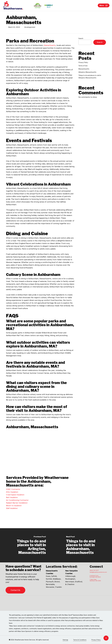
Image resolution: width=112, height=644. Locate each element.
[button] (104, 5)
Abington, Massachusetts (87, 72)
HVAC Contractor (13, 489)
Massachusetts (50, 45)
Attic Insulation (12, 492)
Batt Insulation (12, 497)
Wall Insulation (12, 508)
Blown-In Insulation (14, 506)
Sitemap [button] (65, 640)
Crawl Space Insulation (15, 495)
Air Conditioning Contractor (17, 500)
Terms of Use (83, 66)
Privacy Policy (83, 62)
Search (81, 38)
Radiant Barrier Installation (17, 503)
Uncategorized (30, 27)
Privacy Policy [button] (96, 640)
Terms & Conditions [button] (80, 640)
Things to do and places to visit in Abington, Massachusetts (90, 77)
